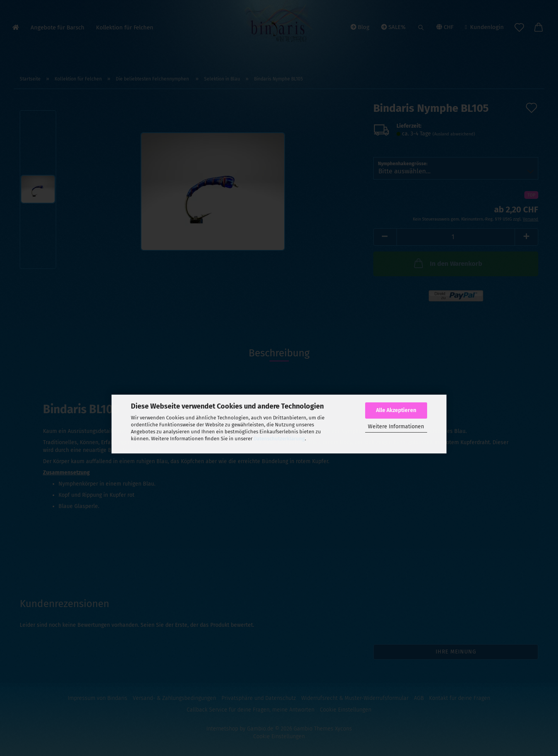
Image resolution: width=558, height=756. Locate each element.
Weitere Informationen (396, 427)
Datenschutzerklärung (279, 439)
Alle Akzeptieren (396, 410)
